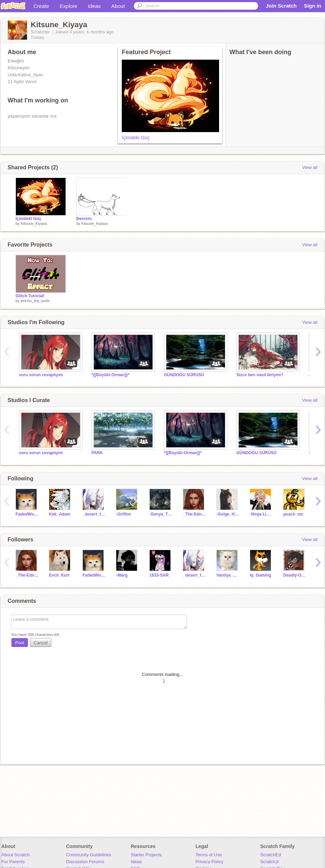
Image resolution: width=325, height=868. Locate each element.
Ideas (94, 6)
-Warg (122, 575)
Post (20, 643)
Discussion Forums (85, 862)
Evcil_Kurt (59, 575)
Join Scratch (281, 6)
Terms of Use (209, 855)
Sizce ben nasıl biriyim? (260, 375)
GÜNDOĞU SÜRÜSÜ (184, 375)
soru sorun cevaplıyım (41, 375)
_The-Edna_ (194, 514)
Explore (68, 6)
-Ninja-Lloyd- (261, 514)
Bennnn (84, 219)
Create (41, 6)
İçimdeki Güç (136, 138)
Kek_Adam (60, 514)
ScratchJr (270, 862)
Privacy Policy (210, 862)
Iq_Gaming (260, 575)
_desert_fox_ (94, 514)
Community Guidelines (88, 855)
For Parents (13, 862)
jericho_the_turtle (35, 301)
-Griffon (124, 514)
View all (310, 167)
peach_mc (293, 514)
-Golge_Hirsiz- (228, 514)
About (118, 6)
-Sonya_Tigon (161, 514)
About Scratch (16, 855)
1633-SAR (159, 575)
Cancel (41, 643)
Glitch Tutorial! (30, 296)
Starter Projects (146, 855)
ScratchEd (270, 855)
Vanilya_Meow (228, 575)
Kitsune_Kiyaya (34, 223)
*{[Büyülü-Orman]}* (110, 375)
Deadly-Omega (295, 575)
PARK (97, 453)
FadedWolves (27, 514)
